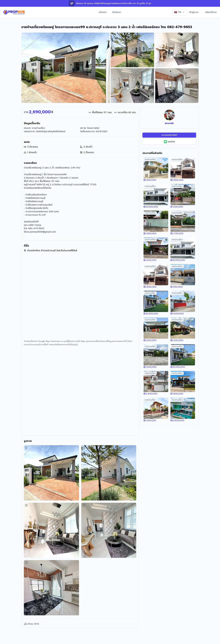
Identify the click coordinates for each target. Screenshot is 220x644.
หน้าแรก (103, 12)
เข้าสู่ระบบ (194, 12)
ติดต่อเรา (117, 12)
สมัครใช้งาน (211, 12)
